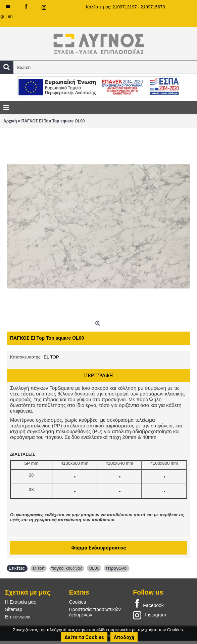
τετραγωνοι (116, 568)
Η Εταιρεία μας (20, 602)
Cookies (78, 602)
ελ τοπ (38, 568)
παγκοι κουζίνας (67, 568)
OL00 (94, 568)
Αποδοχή (124, 637)
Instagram (149, 615)
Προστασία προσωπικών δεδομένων (95, 612)
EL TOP (51, 357)
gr (2, 16)
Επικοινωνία (18, 617)
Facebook (148, 604)
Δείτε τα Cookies (84, 637)
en (10, 16)
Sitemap (14, 609)
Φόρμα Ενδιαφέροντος (99, 548)
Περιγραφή (98, 375)
